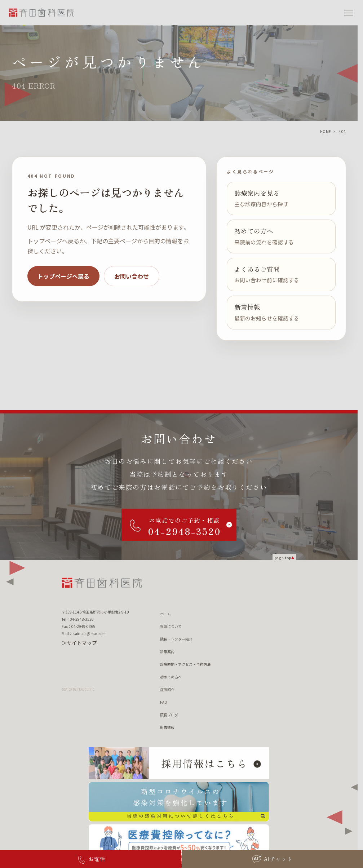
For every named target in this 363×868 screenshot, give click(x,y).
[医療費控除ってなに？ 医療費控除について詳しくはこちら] (179, 844)
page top (283, 557)
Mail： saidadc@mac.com (84, 634)
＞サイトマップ (79, 643)
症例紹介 (167, 689)
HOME (326, 131)
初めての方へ (171, 677)
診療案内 (167, 652)
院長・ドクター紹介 (176, 639)
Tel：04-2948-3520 (78, 619)
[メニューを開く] (349, 13)
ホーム (165, 614)
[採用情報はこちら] (179, 763)
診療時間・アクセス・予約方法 (185, 664)
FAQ (164, 702)
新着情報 (167, 727)
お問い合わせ (132, 276)
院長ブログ (169, 715)
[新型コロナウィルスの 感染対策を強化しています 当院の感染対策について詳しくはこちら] (179, 802)
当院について (171, 626)
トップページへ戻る (63, 276)
